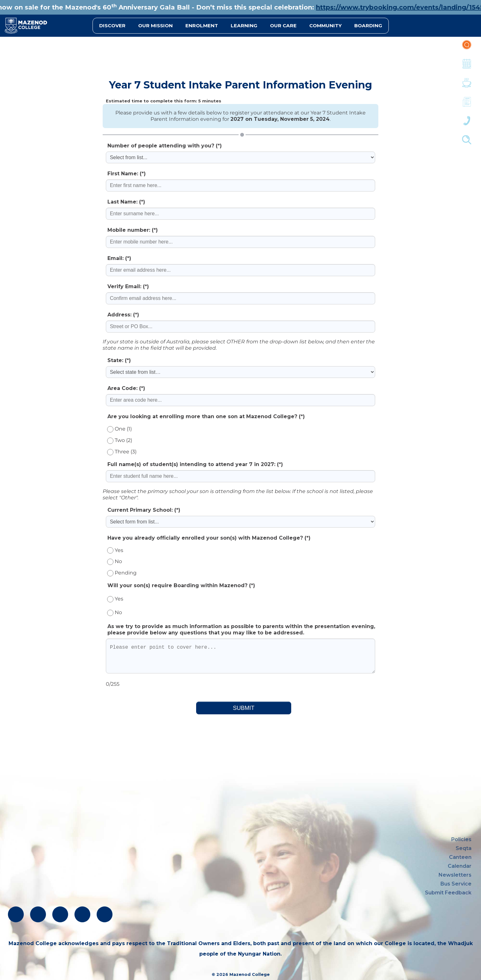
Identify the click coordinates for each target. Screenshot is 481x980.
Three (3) (122, 452)
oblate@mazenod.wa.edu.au (47, 886)
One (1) (119, 429)
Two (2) (120, 440)
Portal (467, 48)
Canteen (467, 86)
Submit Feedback (448, 893)
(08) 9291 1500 (28, 875)
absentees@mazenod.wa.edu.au (53, 898)
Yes (115, 550)
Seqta (464, 848)
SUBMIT (244, 708)
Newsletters (467, 105)
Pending (122, 573)
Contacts (467, 124)
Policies (461, 839)
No (115, 561)
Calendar (467, 67)
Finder (467, 143)
